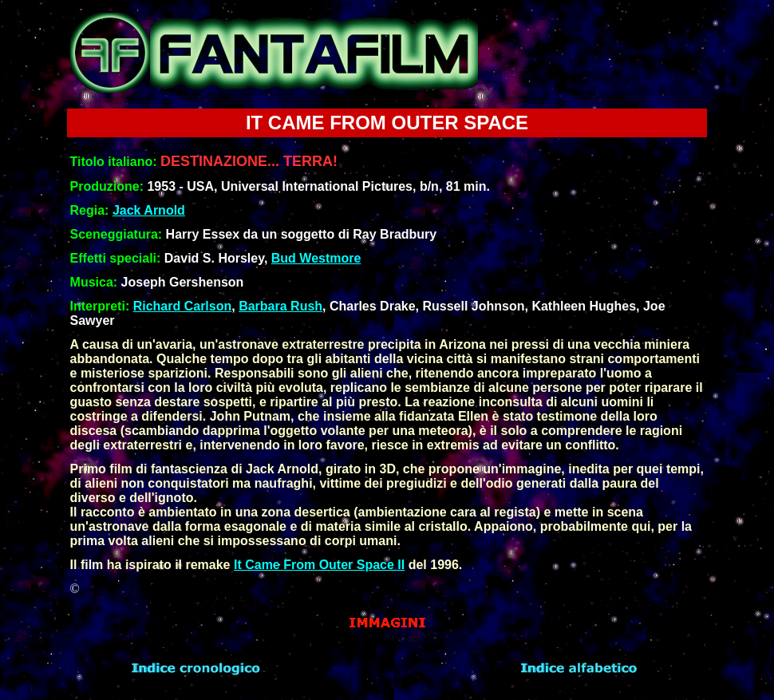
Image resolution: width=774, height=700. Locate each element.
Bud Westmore (316, 258)
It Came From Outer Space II (319, 565)
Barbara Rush (280, 306)
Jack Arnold (149, 210)
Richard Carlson (183, 306)
